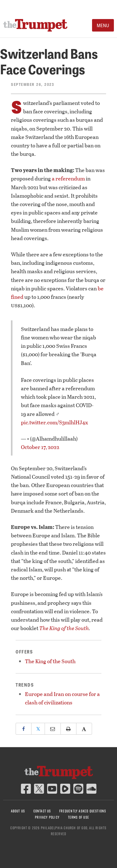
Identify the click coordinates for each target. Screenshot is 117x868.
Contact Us (42, 811)
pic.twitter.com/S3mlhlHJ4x (54, 422)
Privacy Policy (47, 817)
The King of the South (64, 628)
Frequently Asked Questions (83, 811)
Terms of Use (79, 817)
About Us (18, 811)
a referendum (68, 178)
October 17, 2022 (40, 447)
